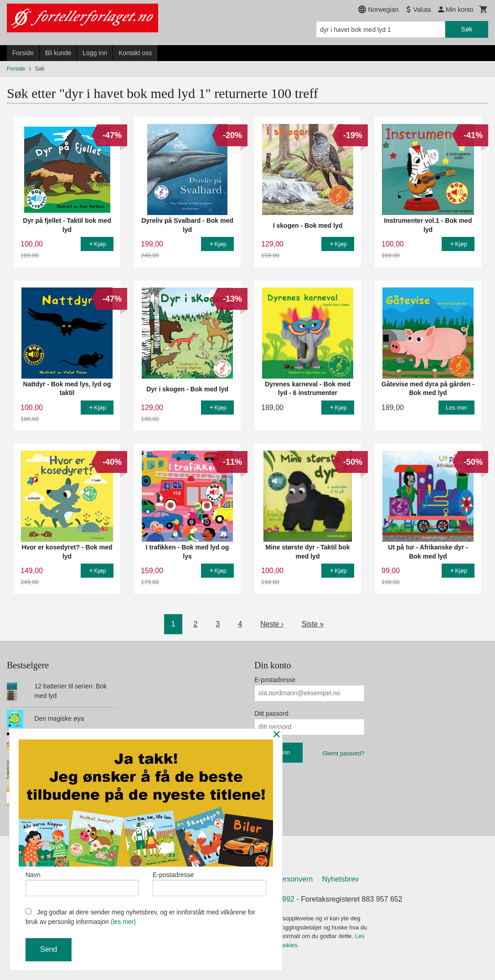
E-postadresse (275, 680)
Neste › (272, 624)
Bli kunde (58, 53)
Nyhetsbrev (341, 880)
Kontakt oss (135, 53)
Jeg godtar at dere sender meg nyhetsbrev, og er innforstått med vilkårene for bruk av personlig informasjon (140, 917)
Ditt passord (271, 713)
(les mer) (123, 922)
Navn (82, 883)
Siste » (313, 624)
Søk (467, 29)
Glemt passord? (344, 753)
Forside (23, 53)
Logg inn (95, 53)
